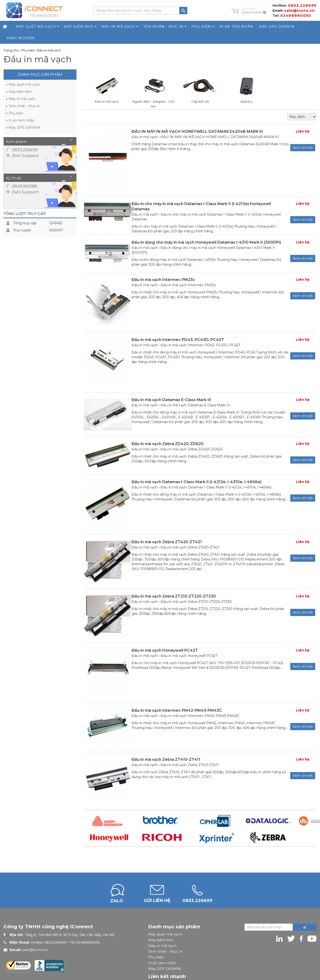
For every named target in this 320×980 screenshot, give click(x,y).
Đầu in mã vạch (145, 283)
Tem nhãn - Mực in (165, 949)
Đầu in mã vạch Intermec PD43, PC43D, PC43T (201, 343)
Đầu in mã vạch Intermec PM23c (188, 283)
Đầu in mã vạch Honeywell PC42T (189, 654)
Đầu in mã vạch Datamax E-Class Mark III (195, 403)
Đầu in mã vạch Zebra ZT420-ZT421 (190, 545)
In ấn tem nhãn (162, 961)
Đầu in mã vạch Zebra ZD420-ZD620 (192, 447)
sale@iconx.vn (35, 948)
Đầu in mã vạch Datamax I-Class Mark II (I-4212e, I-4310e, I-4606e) (216, 485)
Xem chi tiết (303, 294)
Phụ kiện (156, 955)
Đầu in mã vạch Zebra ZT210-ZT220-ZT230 (196, 600)
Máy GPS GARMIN (165, 967)
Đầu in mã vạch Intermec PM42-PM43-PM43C (200, 714)
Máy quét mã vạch (165, 932)
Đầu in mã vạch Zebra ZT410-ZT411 (190, 763)
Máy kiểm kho (161, 938)
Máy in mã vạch (162, 944)
